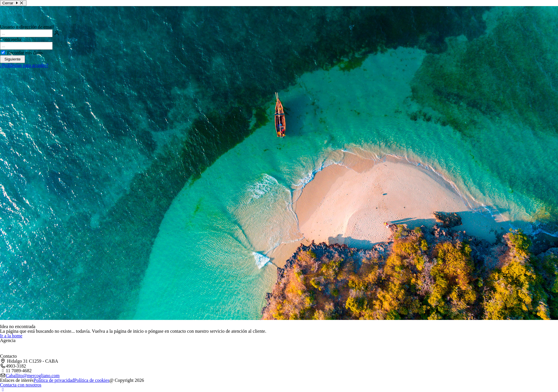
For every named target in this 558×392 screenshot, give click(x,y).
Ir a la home (11, 336)
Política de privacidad (54, 380)
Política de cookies (92, 380)
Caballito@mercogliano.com (33, 376)
